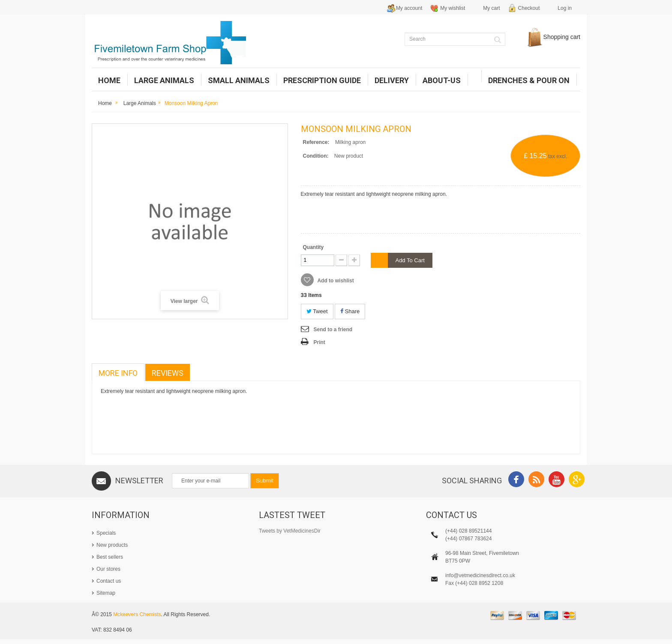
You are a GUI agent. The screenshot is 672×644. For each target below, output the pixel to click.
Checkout (529, 8)
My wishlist (453, 8)
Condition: (316, 156)
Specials (106, 533)
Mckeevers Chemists (137, 620)
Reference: (316, 142)
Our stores (108, 569)
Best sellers (110, 557)
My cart (491, 8)
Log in (565, 8)
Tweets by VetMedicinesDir (290, 531)
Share (350, 311)
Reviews (168, 373)
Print (319, 342)
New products (112, 545)
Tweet (317, 311)
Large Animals (140, 103)
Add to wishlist (335, 281)
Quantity (313, 247)
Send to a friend (333, 329)
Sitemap (106, 593)
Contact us (109, 581)
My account (409, 8)
